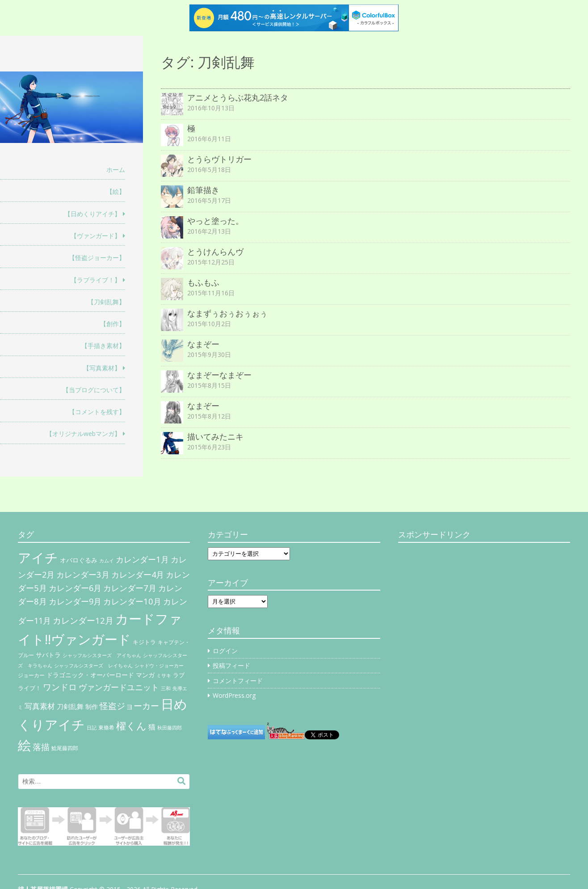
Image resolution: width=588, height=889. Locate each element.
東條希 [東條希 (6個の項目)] (106, 728)
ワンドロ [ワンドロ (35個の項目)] (60, 687)
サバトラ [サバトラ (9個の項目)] (48, 655)
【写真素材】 (102, 368)
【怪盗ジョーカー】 (97, 258)
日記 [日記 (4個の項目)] (92, 728)
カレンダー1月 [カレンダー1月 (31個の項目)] (142, 559)
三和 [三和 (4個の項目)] (166, 688)
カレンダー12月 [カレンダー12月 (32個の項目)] (83, 620)
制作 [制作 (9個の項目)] (92, 707)
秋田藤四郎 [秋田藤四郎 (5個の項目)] (170, 728)
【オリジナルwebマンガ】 (83, 434)
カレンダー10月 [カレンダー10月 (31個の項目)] (132, 601)
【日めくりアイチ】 (92, 214)
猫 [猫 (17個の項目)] (152, 727)
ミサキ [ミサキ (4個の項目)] (164, 675)
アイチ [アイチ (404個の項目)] (38, 557)
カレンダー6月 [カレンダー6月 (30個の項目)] (75, 588)
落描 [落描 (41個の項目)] (41, 747)
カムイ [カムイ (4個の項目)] (107, 561)
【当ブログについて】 (94, 390)
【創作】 (113, 324)
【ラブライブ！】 (96, 280)
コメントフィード (238, 681)
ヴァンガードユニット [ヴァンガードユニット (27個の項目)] (119, 687)
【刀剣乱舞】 (106, 302)
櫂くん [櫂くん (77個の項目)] (131, 725)
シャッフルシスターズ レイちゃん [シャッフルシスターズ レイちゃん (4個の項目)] (93, 666)
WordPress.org (234, 695)
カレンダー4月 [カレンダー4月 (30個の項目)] (138, 574)
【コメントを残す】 (97, 412)
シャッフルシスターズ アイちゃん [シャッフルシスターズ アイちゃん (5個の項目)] (102, 655)
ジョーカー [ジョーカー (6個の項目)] (31, 675)
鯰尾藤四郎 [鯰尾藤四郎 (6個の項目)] (65, 748)
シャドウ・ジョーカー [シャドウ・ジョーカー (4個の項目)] (159, 666)
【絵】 (116, 191)
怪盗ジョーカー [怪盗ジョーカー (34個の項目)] (129, 706)
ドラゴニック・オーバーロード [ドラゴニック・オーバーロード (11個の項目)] (90, 675)
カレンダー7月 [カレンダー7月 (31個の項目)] (130, 588)
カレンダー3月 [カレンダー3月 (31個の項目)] (83, 574)
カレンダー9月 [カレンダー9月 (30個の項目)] (75, 601)
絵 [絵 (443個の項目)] (24, 745)
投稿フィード (231, 665)
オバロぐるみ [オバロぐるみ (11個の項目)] (79, 560)
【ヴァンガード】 (96, 236)
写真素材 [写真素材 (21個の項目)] (40, 706)
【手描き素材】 (103, 346)
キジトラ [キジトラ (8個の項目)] (144, 642)
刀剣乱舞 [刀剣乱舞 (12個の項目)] (70, 706)
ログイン (225, 651)
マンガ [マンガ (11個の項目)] (145, 675)
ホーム (116, 170)
